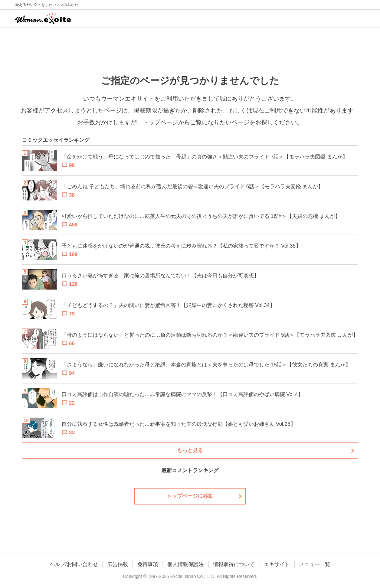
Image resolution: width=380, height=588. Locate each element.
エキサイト (277, 564)
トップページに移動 (190, 496)
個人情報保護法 (186, 564)
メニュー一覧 (315, 564)
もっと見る (190, 450)
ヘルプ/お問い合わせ (74, 564)
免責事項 (148, 564)
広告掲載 (118, 564)
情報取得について (234, 564)
